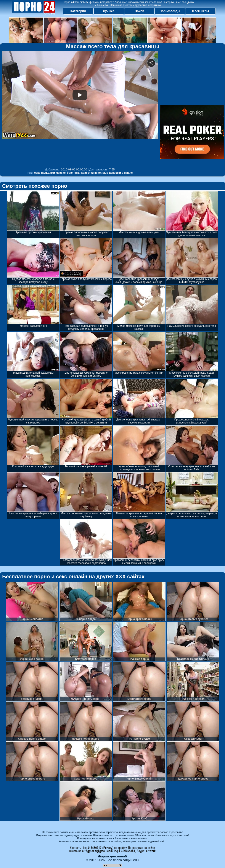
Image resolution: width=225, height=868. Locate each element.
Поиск (139, 11)
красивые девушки (108, 173)
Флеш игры (200, 11)
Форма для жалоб (112, 856)
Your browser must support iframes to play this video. (80, 108)
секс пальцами (45, 173)
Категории (78, 11)
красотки (88, 173)
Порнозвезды (170, 11)
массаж (61, 173)
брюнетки (74, 173)
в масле (127, 173)
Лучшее (109, 11)
